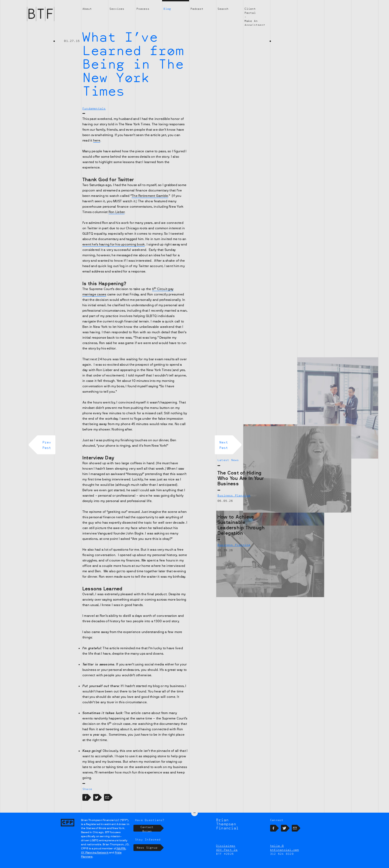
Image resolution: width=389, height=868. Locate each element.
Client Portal (250, 11)
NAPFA (121, 852)
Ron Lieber (117, 212)
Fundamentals (94, 108)
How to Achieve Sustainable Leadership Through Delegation (241, 525)
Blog (167, 9)
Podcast (197, 9)
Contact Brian (150, 832)
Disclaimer (226, 849)
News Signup (149, 851)
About (87, 9)
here (97, 140)
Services (117, 9)
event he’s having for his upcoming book (114, 244)
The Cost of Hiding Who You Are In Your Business (241, 478)
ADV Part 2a (227, 853)
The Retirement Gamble (150, 196)
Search (223, 9)
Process (143, 9)
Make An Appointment (255, 23)
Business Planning (234, 495)
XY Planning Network (95, 856)
